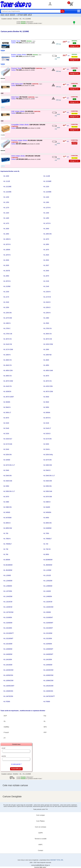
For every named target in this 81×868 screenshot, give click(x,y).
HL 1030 (6, 176)
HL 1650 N (7, 239)
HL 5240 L (47, 449)
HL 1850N (7, 250)
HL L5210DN (8, 628)
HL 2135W (7, 286)
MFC (45, 727)
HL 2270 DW (8, 318)
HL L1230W (47, 570)
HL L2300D (7, 575)
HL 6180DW (47, 528)
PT (5, 738)
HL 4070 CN (48, 381)
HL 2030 (6, 260)
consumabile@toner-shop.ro (40, 865)
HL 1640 (46, 229)
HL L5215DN (48, 638)
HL (21, 19)
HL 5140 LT (47, 428)
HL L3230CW (8, 607)
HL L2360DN (8, 586)
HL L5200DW (8, 623)
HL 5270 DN (48, 460)
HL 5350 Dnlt (48, 491)
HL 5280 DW (48, 465)
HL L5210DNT (48, 628)
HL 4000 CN (8, 360)
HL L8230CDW (8, 670)
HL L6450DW (48, 665)
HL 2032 (46, 260)
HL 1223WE (47, 192)
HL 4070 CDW (8, 381)
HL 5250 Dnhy (48, 455)
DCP (5, 716)
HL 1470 (6, 223)
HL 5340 (6, 470)
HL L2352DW (48, 581)
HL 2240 (6, 302)
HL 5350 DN (48, 486)
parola (4, 756)
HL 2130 (46, 281)
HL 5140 (6, 428)
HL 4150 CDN (48, 386)
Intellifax (6, 727)
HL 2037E (7, 271)
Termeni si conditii (40, 839)
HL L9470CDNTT (49, 696)
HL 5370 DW (48, 497)
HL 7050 (46, 533)
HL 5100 (6, 423)
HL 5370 (6, 497)
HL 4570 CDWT (9, 397)
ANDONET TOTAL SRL (57, 860)
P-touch (6, 732)
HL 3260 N (7, 355)
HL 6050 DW (8, 528)
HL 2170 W (47, 297)
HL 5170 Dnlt (8, 444)
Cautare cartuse (7, 19)
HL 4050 (46, 365)
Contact (40, 850)
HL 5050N (47, 413)
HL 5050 (46, 407)
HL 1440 (6, 218)
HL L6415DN (48, 659)
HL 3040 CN (48, 334)
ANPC (41, 845)
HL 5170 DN (48, 439)
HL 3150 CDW (48, 344)
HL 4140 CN (8, 386)
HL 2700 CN (48, 328)
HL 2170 (6, 297)
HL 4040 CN (8, 365)
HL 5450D (7, 512)
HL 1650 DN (48, 234)
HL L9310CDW (48, 686)
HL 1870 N (7, 255)
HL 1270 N (47, 208)
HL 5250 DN (8, 455)
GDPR (40, 833)
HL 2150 (6, 292)
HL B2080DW (48, 560)
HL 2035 (6, 265)
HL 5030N (7, 402)
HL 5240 (6, 449)
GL (5, 721)
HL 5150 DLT (8, 439)
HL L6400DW (8, 654)
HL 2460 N (7, 323)
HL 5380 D (47, 502)
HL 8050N (7, 560)
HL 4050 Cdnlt (48, 370)
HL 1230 (6, 197)
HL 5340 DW (48, 481)
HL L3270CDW (8, 612)
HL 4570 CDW (48, 391)
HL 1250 (6, 202)
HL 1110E (47, 176)
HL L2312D (47, 575)
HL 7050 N (7, 539)
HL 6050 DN (48, 523)
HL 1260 (46, 202)
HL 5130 (46, 423)
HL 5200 (46, 444)
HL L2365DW (48, 586)
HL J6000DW (48, 565)
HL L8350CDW (8, 681)
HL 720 (46, 544)
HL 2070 (46, 276)
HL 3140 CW (8, 344)
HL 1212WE (7, 187)
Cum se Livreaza (40, 827)
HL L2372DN (8, 591)
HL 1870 (46, 250)
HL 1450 (46, 218)
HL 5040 (46, 402)
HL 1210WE (27, 19)
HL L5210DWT (8, 638)
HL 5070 (6, 418)
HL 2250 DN (8, 313)
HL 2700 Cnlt (8, 334)
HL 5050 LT (7, 413)
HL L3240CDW (48, 607)
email (3, 748)
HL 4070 (46, 376)
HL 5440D (47, 507)
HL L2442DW (8, 596)
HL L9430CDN (48, 691)
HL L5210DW (48, 633)
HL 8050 (46, 554)
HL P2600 (47, 702)
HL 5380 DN (8, 507)
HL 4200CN (7, 391)
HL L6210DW (8, 644)
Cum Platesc (40, 821)
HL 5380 (6, 502)
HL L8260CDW (48, 675)
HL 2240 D (47, 302)
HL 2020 (46, 255)
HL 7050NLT (8, 544)
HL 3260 (46, 349)
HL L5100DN (8, 617)
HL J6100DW (8, 570)
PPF (45, 732)
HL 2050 (6, 276)
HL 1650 (6, 234)
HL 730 (6, 549)
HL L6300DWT (48, 649)
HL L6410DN (8, 659)
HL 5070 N (47, 418)
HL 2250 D (47, 307)
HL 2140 (46, 286)
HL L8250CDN (8, 675)
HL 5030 (46, 397)
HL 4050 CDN (8, 370)
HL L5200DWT (48, 623)
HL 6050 (46, 518)
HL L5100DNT (48, 617)
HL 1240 (46, 197)
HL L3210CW (8, 602)
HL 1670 (46, 239)
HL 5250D (7, 460)
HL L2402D (47, 591)
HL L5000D (47, 612)
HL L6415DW (8, 665)
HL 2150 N (47, 292)
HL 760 (6, 554)
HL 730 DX (47, 549)
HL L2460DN (48, 596)
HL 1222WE (7, 192)
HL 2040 (46, 271)
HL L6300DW (8, 649)
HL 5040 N (7, 407)
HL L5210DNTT (9, 633)
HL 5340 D (47, 470)
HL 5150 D (47, 434)
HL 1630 (6, 229)
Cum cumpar (40, 815)
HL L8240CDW (48, 670)
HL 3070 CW (48, 339)
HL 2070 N (7, 281)
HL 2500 (46, 323)
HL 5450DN (47, 512)
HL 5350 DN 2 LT (9, 491)
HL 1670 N (7, 244)
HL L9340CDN (8, 691)
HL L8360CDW (48, 681)
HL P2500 (7, 702)
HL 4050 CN (8, 376)
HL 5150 (6, 434)
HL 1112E (7, 181)
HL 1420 (6, 213)
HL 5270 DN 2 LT (9, 465)
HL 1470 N (47, 223)
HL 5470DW (7, 518)
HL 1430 (46, 213)
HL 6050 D (7, 523)
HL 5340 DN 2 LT (49, 476)
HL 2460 (46, 318)
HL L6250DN (48, 644)
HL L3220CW (48, 602)
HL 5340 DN (8, 476)
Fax (45, 716)
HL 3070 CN (8, 339)
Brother (16, 19)
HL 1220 (46, 187)
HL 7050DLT (48, 539)
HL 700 (6, 533)
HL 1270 (6, 208)
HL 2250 (6, 307)
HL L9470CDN (8, 696)
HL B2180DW (8, 565)
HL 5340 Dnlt (8, 481)
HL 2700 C (7, 328)
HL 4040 (46, 360)
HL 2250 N (47, 313)
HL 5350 (6, 486)
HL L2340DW (8, 581)
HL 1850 (46, 244)
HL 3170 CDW (8, 349)
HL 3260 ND (48, 355)
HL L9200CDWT (9, 686)
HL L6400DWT (48, 654)
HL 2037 (46, 265)
